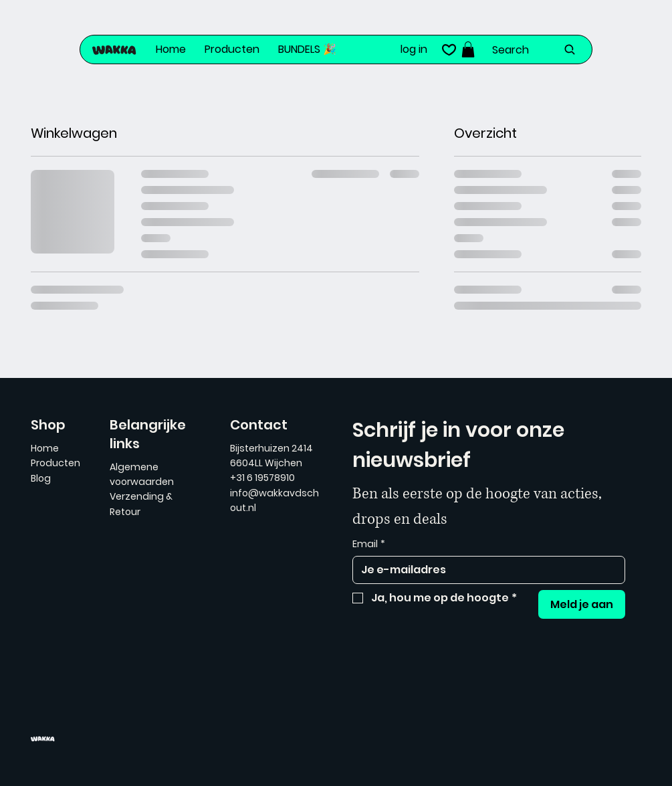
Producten (55, 463)
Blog (41, 478)
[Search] (535, 50)
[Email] (485, 570)
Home (45, 448)
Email (369, 545)
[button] (468, 50)
